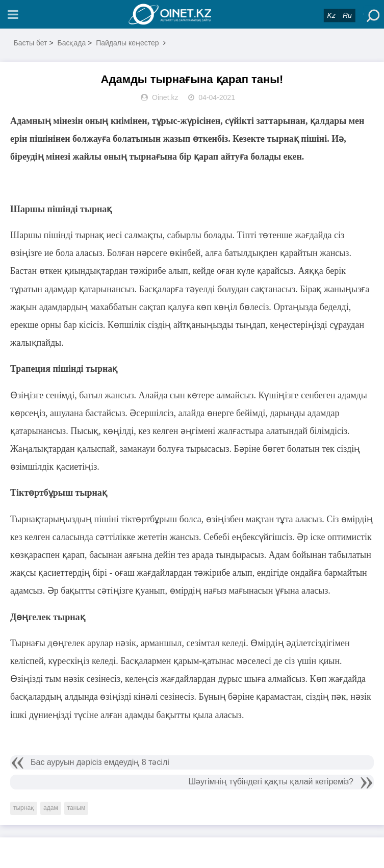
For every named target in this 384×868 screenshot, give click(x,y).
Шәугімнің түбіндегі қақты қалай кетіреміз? (271, 782)
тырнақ (24, 808)
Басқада (71, 43)
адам (51, 808)
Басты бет (31, 43)
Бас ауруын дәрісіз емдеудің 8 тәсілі (100, 762)
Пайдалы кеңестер (127, 43)
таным (76, 808)
